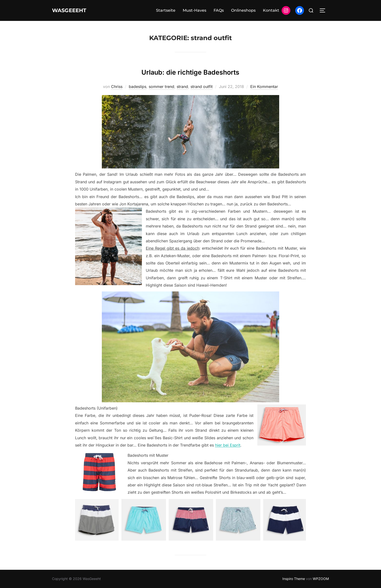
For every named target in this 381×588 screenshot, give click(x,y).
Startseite (166, 10)
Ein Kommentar (264, 87)
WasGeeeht (74, 10)
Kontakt (271, 10)
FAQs (219, 10)
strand (182, 87)
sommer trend (161, 87)
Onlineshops (243, 10)
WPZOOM (321, 579)
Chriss (117, 87)
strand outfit (202, 87)
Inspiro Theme (294, 579)
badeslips (138, 87)
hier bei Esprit (228, 445)
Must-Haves (195, 10)
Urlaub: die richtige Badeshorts (190, 71)
